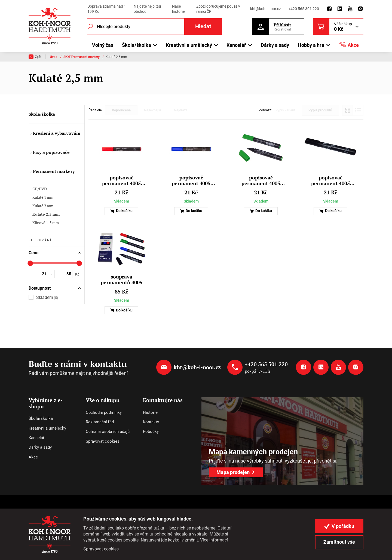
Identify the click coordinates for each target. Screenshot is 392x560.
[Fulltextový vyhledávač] (155, 27)
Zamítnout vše (339, 542)
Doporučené (121, 110)
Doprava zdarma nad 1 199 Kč (107, 9)
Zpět (35, 57)
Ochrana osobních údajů (108, 432)
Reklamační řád (100, 422)
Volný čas (103, 45)
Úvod (54, 57)
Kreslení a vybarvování (104, 57)
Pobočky (151, 432)
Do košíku (122, 211)
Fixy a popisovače (139, 57)
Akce (349, 45)
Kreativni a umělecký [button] (189, 45)
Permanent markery (172, 57)
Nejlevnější (152, 110)
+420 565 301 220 (304, 9)
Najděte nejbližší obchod (147, 9)
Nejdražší (181, 110)
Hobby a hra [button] (311, 45)
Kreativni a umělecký (47, 428)
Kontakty (151, 422)
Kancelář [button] (236, 45)
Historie (150, 412)
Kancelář (36, 438)
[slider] (30, 263)
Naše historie (178, 9)
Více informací (214, 540)
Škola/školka (73, 57)
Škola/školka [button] (137, 45)
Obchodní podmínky (104, 412)
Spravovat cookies (103, 441)
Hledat (203, 27)
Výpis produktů (320, 110)
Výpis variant (285, 110)
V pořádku (339, 526)
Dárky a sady (275, 45)
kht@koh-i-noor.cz (266, 9)
